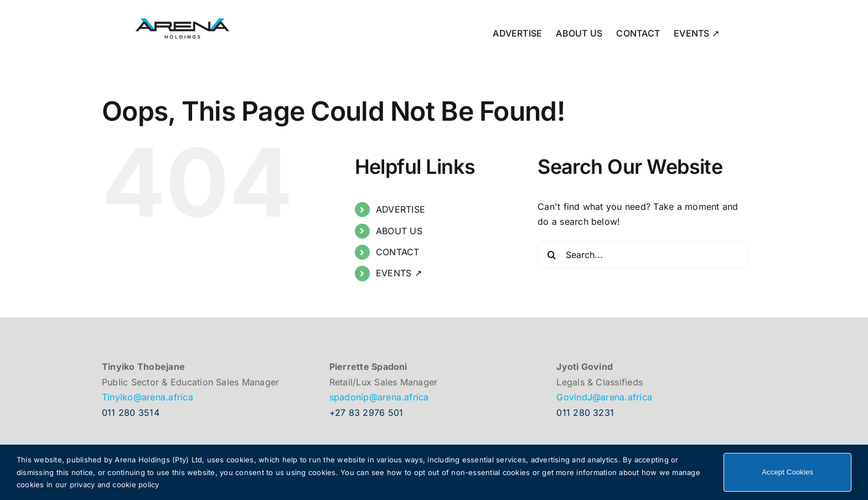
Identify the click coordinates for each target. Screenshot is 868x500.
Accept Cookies (787, 472)
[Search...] (643, 255)
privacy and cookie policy (115, 484)
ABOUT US (399, 231)
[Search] (551, 255)
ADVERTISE (401, 209)
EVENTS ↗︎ (399, 273)
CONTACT (398, 252)
